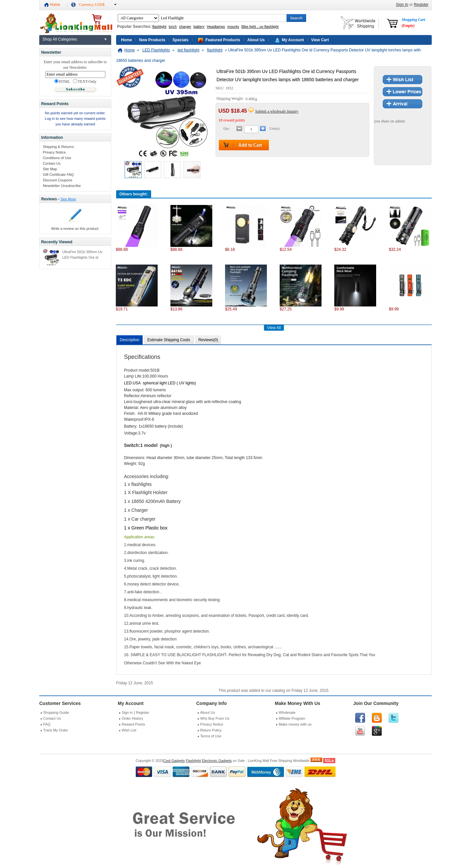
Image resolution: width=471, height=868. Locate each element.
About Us (256, 40)
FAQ (47, 724)
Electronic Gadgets (217, 761)
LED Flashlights (156, 50)
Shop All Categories (60, 39)
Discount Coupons (58, 180)
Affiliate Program (292, 718)
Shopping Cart (413, 23)
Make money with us (295, 724)
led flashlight (189, 50)
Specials (180, 40)
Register (421, 5)
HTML (62, 82)
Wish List (129, 730)
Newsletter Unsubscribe (62, 186)
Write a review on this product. (75, 229)
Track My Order (56, 730)
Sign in (127, 712)
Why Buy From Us (215, 718)
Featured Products (223, 40)
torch (173, 27)
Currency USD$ (92, 5)
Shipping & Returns (58, 147)
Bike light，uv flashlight (260, 27)
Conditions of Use (57, 158)
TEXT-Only (85, 82)
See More (68, 199)
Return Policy (211, 730)
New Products (152, 40)
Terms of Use (211, 736)
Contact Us (52, 163)
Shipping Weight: (230, 99)
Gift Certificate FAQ (58, 175)
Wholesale (287, 712)
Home (55, 5)
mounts (233, 27)
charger (185, 27)
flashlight (159, 27)
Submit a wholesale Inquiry (277, 111)
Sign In (402, 5)
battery (199, 27)
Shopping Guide (56, 712)
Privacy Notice (54, 152)
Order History (132, 718)
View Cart (320, 40)
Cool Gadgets (174, 761)
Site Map (50, 169)
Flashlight (193, 761)
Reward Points (133, 724)
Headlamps (216, 27)
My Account (293, 40)
